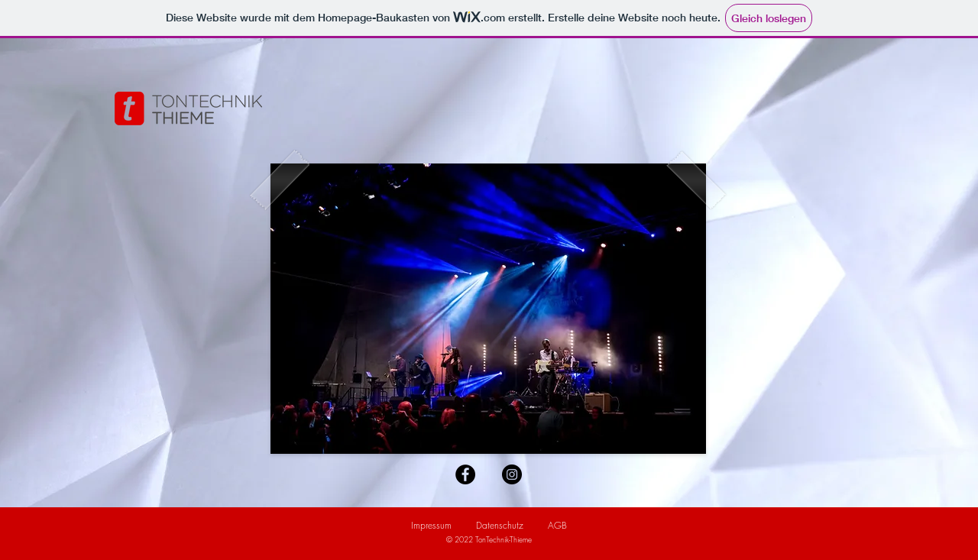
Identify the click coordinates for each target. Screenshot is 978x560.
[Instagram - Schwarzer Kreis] (512, 474)
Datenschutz (500, 525)
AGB (557, 525)
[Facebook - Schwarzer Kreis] (465, 474)
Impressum (431, 525)
